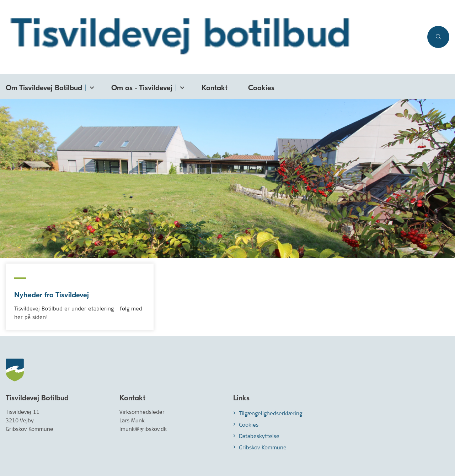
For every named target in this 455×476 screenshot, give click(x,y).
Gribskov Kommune (263, 447)
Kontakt (215, 88)
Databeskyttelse (259, 436)
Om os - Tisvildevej (142, 88)
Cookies (261, 88)
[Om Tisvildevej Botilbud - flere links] (91, 86)
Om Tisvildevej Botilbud (44, 88)
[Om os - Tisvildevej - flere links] (181, 86)
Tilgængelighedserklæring (271, 413)
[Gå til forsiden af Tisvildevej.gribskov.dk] (212, 37)
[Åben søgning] (438, 37)
